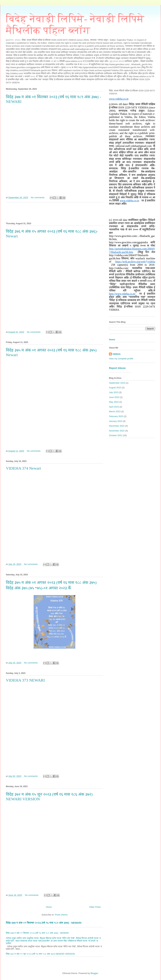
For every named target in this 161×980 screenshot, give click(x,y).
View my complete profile (121, 359)
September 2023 (117, 383)
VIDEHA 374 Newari (23, 468)
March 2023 (115, 411)
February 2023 (116, 416)
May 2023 (114, 402)
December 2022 (117, 426)
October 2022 (116, 435)
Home (49, 907)
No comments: (38, 197)
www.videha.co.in (119, 99)
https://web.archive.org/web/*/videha (135, 262)
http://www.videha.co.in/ (122, 294)
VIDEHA (116, 354)
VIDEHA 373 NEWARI (25, 680)
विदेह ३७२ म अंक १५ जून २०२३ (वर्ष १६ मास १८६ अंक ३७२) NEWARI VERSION (40, 954)
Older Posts (95, 907)
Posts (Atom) (61, 915)
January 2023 (116, 421)
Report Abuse (117, 368)
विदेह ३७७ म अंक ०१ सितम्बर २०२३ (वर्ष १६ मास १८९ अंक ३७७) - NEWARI (44, 923)
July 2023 (114, 392)
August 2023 (115, 388)
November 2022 (117, 431)
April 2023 (114, 407)
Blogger (94, 973)
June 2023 (114, 397)
